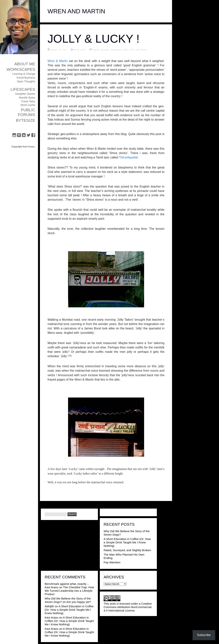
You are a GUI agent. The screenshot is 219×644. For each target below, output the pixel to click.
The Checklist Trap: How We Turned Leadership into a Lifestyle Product (69, 591)
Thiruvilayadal (128, 157)
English (96, 49)
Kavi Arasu (52, 617)
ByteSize (25, 120)
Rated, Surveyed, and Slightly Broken (127, 550)
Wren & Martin (58, 61)
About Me (25, 64)
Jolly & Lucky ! (94, 39)
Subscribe (204, 635)
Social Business (26, 78)
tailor (126, 49)
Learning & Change (24, 74)
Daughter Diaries (25, 94)
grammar (105, 49)
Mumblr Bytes (27, 98)
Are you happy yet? (79, 602)
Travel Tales (28, 101)
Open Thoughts (26, 81)
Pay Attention (112, 562)
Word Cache (28, 105)
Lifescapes (23, 89)
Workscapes (21, 69)
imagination (116, 49)
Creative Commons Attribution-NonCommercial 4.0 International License (128, 607)
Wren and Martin (138, 49)
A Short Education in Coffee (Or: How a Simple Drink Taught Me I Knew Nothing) (127, 542)
